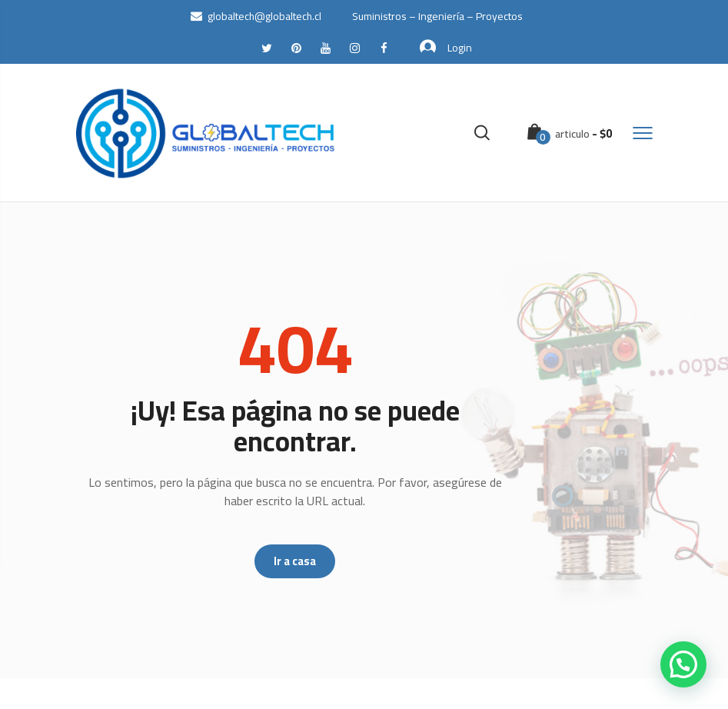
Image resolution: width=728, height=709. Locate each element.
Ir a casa (295, 561)
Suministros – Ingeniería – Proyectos (437, 16)
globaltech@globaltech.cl (256, 16)
